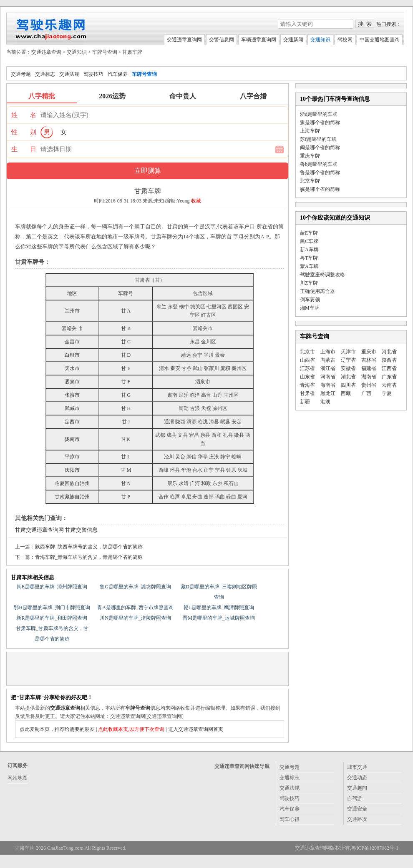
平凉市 (72, 457)
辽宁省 (348, 360)
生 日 (24, 149)
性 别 (24, 132)
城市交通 (357, 767)
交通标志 (45, 74)
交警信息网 (222, 40)
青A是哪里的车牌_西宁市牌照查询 (135, 608)
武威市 (72, 408)
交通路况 (357, 819)
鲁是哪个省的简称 (320, 173)
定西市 (72, 422)
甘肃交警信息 (81, 530)
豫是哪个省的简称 (320, 123)
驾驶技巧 (93, 74)
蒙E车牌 (309, 233)
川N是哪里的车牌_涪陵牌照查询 (135, 618)
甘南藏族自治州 (72, 497)
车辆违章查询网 (259, 40)
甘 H (126, 408)
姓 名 (24, 115)
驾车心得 (290, 819)
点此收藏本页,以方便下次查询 (131, 729)
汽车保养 (118, 74)
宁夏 (387, 393)
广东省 (389, 377)
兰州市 (72, 311)
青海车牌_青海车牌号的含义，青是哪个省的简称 (89, 557)
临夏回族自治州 (72, 483)
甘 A (126, 311)
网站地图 (18, 778)
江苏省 (307, 368)
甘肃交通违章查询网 (39, 530)
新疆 (305, 402)
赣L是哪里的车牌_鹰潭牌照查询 (219, 608)
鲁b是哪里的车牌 (319, 164)
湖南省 (369, 377)
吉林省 (369, 360)
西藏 (346, 393)
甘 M (126, 470)
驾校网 (345, 40)
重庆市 (369, 352)
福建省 (369, 368)
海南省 (328, 385)
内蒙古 (328, 360)
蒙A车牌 (309, 266)
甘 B (126, 328)
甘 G (126, 395)
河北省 (389, 352)
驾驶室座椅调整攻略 (322, 275)
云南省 (389, 385)
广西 (366, 393)
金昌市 (72, 342)
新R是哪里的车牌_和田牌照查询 (52, 618)
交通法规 (69, 74)
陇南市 (72, 439)
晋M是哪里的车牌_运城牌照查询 (219, 618)
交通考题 (21, 74)
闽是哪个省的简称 (320, 148)
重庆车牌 (310, 156)
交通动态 (357, 778)
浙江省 (328, 368)
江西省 (389, 368)
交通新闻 (293, 40)
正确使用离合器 (317, 291)
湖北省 (348, 377)
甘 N (126, 483)
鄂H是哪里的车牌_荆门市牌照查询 (52, 608)
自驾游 (355, 798)
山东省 (307, 377)
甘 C (126, 342)
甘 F (126, 382)
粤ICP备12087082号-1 (375, 848)
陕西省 (389, 360)
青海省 (307, 385)
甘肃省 (307, 393)
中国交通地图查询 (380, 40)
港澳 (325, 402)
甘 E (126, 368)
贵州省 (369, 385)
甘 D (126, 355)
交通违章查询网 (184, 40)
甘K (126, 439)
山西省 (307, 360)
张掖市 (72, 395)
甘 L (126, 457)
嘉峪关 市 (72, 328)
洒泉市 (72, 382)
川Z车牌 (309, 283)
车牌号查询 (105, 52)
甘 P (126, 497)
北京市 (307, 352)
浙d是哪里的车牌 (319, 114)
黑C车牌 (309, 241)
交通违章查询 (46, 52)
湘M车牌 (310, 308)
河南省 (328, 377)
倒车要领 (310, 300)
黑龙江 (328, 393)
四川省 (348, 385)
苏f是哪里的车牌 (318, 139)
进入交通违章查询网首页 (196, 729)
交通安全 (357, 809)
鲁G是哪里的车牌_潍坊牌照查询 (135, 587)
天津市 (348, 352)
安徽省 (348, 368)
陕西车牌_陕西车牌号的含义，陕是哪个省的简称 (89, 547)
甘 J (126, 422)
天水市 (72, 368)
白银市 (72, 355)
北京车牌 (310, 181)
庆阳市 (72, 470)
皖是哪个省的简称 (320, 189)
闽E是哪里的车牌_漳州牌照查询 (52, 587)
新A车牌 (309, 250)
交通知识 (320, 40)
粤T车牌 (309, 258)
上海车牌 (310, 131)
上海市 (328, 352)
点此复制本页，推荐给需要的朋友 (57, 729)
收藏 (196, 201)
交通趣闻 (357, 788)
